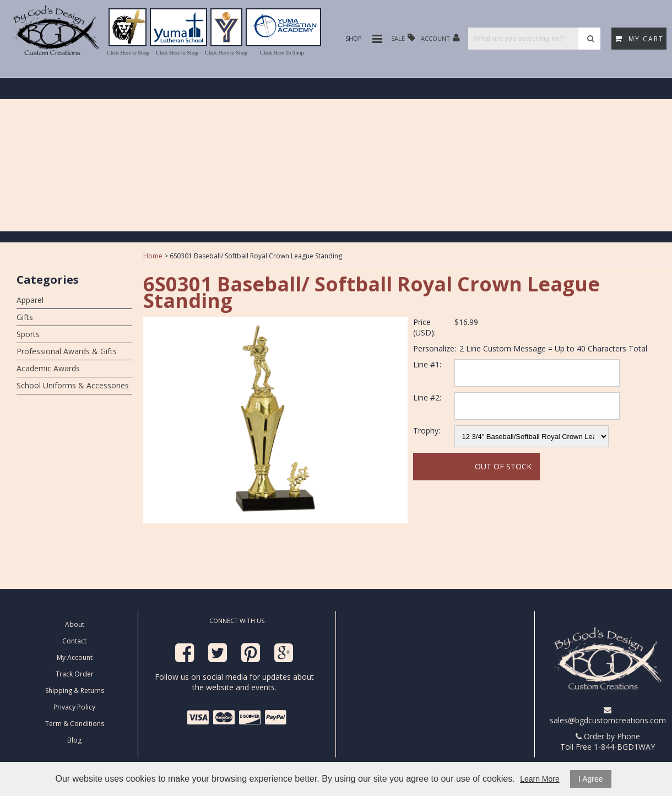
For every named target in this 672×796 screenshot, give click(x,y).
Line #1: (427, 364)
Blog (74, 740)
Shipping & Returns (75, 691)
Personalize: (435, 348)
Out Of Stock (503, 466)
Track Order (75, 674)
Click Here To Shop (282, 53)
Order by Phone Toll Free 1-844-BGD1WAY (608, 741)
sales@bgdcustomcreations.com (608, 716)
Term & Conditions (75, 724)
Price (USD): (424, 327)
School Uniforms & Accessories (73, 385)
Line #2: (427, 397)
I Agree (590, 779)
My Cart (639, 39)
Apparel (30, 300)
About (75, 624)
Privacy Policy (74, 707)
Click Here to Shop (128, 53)
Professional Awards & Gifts (67, 351)
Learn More (540, 779)
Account (440, 38)
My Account (75, 657)
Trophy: (427, 431)
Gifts (25, 317)
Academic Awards (48, 368)
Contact (74, 641)
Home (153, 256)
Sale (403, 38)
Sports (28, 334)
